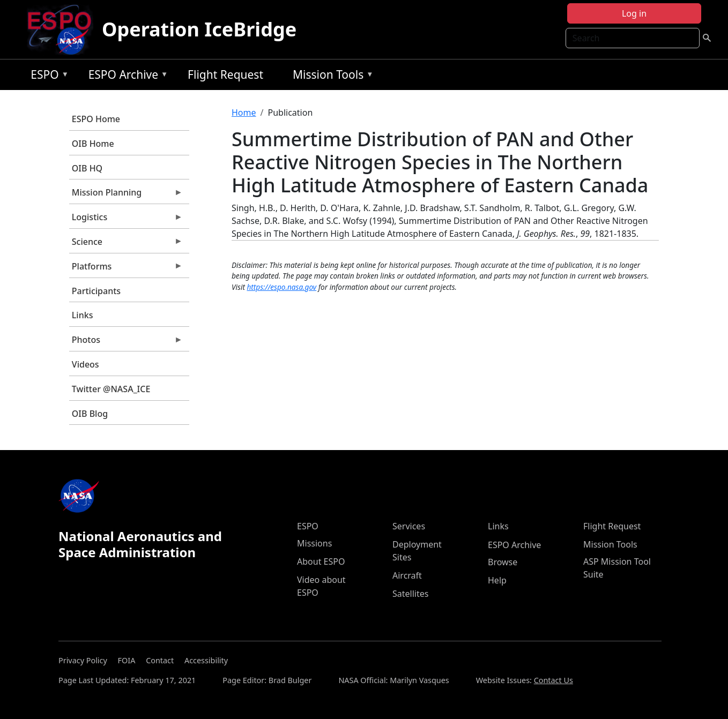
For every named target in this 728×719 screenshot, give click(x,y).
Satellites (410, 594)
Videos (86, 364)
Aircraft (407, 575)
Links (83, 315)
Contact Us (554, 680)
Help (497, 580)
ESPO (47, 76)
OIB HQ (87, 168)
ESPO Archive (126, 76)
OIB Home (93, 144)
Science (126, 244)
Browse (503, 562)
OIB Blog (90, 414)
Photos (126, 342)
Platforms (126, 269)
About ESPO (321, 561)
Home (244, 113)
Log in (634, 13)
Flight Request (225, 74)
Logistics (126, 220)
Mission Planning (126, 195)
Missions (314, 543)
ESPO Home (96, 119)
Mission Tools (330, 76)
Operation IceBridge (199, 29)
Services (409, 526)
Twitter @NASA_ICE (111, 389)
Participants (96, 291)
